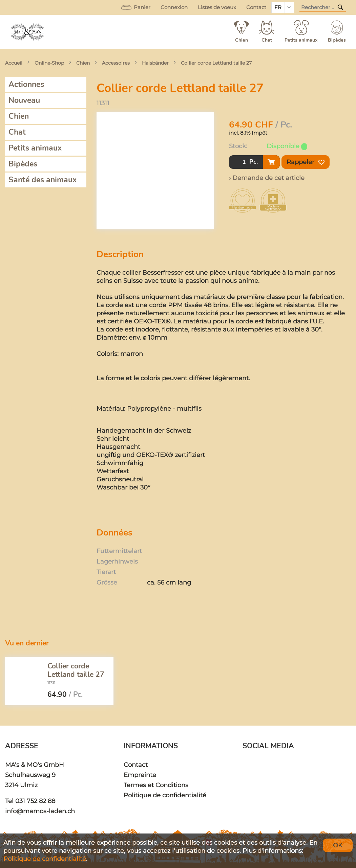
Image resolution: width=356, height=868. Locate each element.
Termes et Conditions (156, 785)
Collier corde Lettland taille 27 (216, 63)
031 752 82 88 (35, 801)
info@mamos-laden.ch (40, 811)
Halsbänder (155, 63)
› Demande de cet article (267, 178)
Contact (256, 7)
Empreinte (140, 775)
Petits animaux (35, 148)
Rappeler (306, 162)
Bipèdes (23, 164)
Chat (17, 132)
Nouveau (24, 100)
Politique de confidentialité (165, 795)
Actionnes (26, 84)
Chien (83, 63)
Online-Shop (49, 63)
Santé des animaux (43, 180)
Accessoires (116, 63)
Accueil (14, 63)
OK (338, 845)
